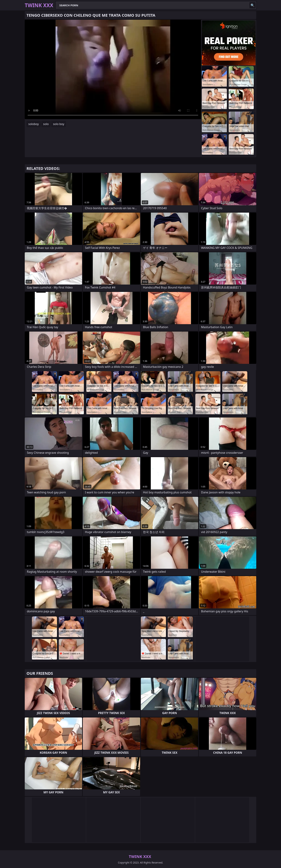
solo (46, 124)
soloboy (34, 124)
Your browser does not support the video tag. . (113, 69)
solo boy (59, 124)
